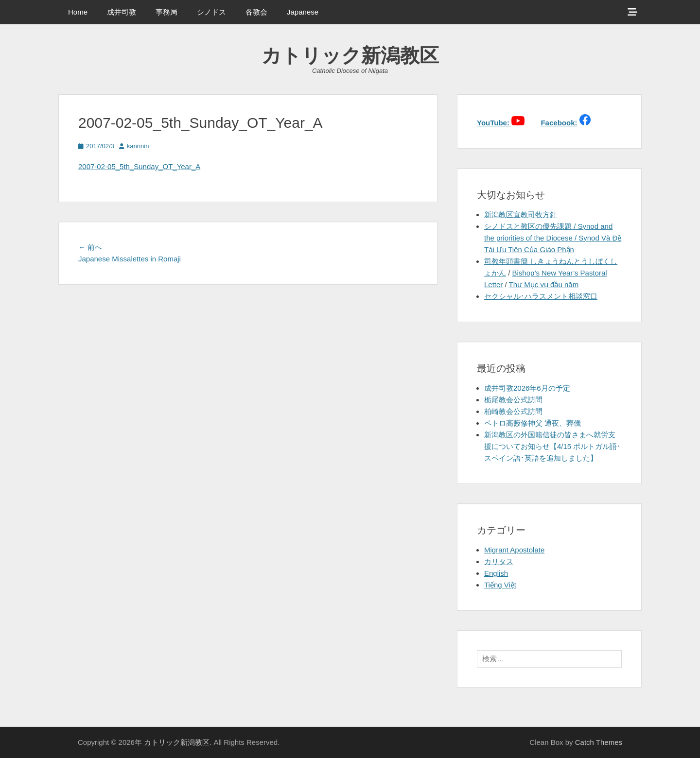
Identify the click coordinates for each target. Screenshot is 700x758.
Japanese (303, 12)
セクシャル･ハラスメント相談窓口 (541, 296)
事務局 (166, 12)
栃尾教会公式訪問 (513, 400)
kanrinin (138, 146)
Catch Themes (599, 742)
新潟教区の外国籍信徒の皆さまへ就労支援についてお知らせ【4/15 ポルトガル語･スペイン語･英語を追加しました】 (552, 446)
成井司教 (122, 12)
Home (78, 12)
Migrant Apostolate (514, 550)
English (496, 573)
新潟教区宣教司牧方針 (521, 215)
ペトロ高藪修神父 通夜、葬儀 (533, 423)
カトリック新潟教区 (350, 55)
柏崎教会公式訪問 (513, 411)
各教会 (256, 12)
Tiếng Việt (500, 585)
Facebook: (559, 123)
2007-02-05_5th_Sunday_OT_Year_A (139, 166)
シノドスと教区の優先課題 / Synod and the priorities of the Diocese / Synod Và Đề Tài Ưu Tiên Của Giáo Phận (553, 238)
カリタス (499, 561)
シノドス (211, 12)
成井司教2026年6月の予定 (527, 388)
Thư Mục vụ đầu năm (544, 284)
